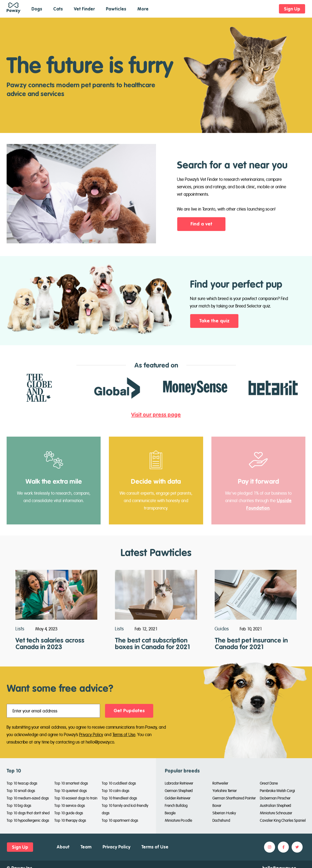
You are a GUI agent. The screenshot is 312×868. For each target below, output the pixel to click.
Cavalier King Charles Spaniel (283, 820)
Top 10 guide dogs (69, 813)
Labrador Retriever (179, 783)
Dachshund (221, 820)
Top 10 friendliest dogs (119, 798)
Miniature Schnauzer (276, 813)
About (63, 847)
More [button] (143, 9)
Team (86, 847)
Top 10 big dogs (19, 806)
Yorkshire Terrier (225, 791)
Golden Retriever (178, 798)
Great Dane (269, 783)
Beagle (170, 813)
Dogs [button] (37, 9)
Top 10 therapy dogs (70, 820)
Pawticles (116, 9)
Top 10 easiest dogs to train (76, 798)
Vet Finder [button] (84, 9)
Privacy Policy (91, 734)
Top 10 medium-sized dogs (28, 798)
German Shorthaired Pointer (234, 798)
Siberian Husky (224, 813)
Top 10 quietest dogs (71, 791)
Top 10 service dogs (70, 806)
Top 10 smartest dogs (71, 783)
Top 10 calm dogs (115, 791)
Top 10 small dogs (21, 791)
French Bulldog (176, 806)
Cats (58, 9)
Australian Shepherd (275, 806)
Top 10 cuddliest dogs (119, 783)
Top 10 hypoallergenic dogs (28, 820)
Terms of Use (124, 734)
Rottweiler (220, 783)
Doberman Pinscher (275, 798)
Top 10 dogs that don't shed (28, 813)
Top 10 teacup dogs (22, 783)
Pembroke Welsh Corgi (277, 791)
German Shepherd (179, 791)
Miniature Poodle (178, 820)
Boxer (217, 806)
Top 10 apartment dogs (120, 820)
